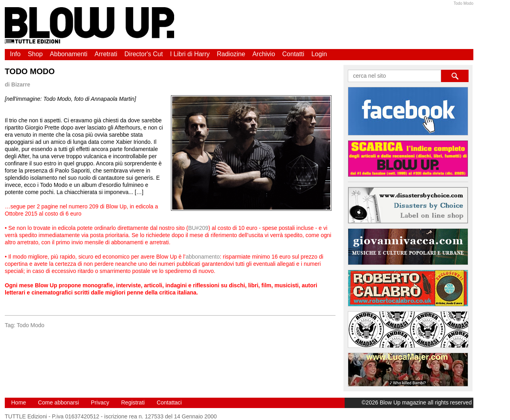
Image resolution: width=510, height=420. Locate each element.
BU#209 (198, 228)
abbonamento (203, 257)
